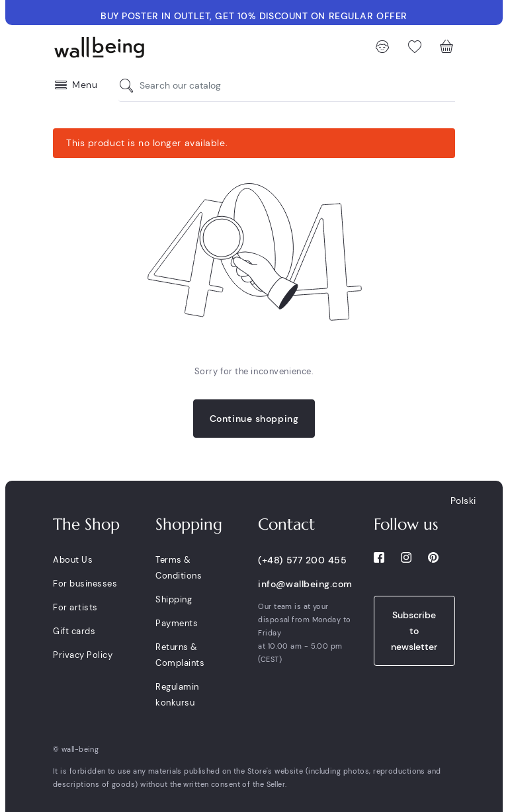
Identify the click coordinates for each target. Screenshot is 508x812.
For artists (75, 607)
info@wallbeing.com (305, 584)
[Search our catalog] (130, 86)
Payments (177, 623)
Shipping (174, 599)
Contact (286, 524)
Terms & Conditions (179, 568)
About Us (73, 560)
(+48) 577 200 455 (302, 560)
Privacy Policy (83, 655)
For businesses (85, 584)
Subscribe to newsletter (414, 631)
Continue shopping (254, 419)
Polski (463, 501)
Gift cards (74, 631)
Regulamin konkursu (177, 695)
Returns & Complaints (180, 655)
